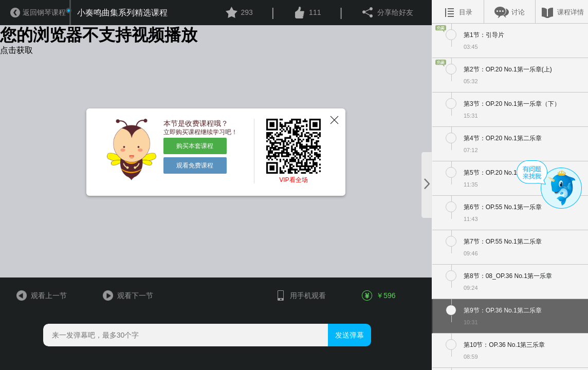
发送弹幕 (350, 335)
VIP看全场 (293, 180)
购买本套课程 (195, 146)
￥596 (379, 295)
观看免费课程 (195, 165)
